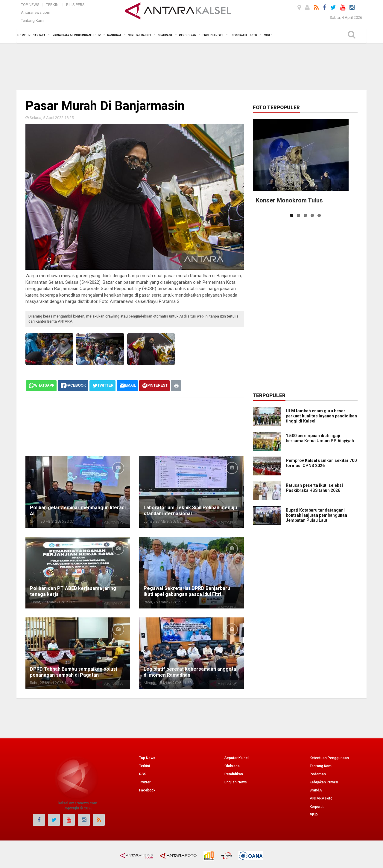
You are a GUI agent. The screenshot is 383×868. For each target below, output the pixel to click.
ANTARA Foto (321, 798)
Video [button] (268, 35)
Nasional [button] (114, 35)
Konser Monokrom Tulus (289, 200)
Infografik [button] (239, 35)
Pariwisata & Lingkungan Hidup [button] (77, 35)
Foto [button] (253, 35)
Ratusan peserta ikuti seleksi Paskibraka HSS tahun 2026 (314, 488)
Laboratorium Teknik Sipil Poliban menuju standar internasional (190, 511)
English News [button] (213, 35)
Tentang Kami (33, 20)
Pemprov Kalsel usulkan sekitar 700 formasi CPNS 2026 (321, 463)
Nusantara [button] (37, 35)
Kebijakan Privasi (324, 782)
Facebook (147, 790)
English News (236, 782)
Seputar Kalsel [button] (140, 35)
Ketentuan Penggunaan (329, 758)
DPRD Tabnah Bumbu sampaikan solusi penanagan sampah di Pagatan (73, 672)
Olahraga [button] (165, 35)
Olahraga (232, 766)
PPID (314, 815)
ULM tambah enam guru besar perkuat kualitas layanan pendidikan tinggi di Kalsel (321, 416)
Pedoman (318, 774)
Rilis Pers (75, 5)
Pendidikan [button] (188, 35)
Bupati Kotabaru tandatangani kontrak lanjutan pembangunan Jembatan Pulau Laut (305, 513)
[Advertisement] (191, 66)
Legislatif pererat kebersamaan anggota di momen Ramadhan (190, 672)
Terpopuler (269, 395)
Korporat (317, 807)
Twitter (145, 782)
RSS (143, 774)
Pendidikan (234, 774)
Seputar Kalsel (237, 758)
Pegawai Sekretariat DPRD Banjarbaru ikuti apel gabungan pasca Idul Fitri (187, 591)
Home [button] (22, 35)
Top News (30, 5)
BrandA (316, 790)
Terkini (53, 5)
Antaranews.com (36, 12)
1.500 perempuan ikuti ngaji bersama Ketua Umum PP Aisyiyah (320, 438)
